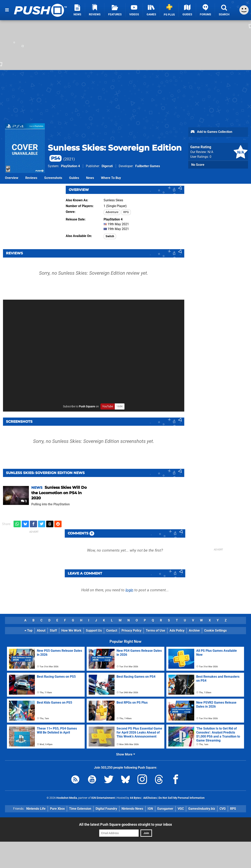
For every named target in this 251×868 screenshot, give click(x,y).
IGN (150, 809)
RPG (126, 212)
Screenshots (53, 178)
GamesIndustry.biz (202, 809)
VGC (181, 809)
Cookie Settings (215, 631)
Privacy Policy (131, 631)
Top (28, 631)
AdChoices (150, 798)
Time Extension (80, 809)
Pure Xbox (57, 809)
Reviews (31, 178)
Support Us (94, 631)
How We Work (71, 631)
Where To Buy (111, 178)
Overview (12, 178)
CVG (223, 809)
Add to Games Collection (211, 132)
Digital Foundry (106, 809)
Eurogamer (165, 809)
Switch (110, 236)
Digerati (107, 166)
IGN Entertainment (103, 798)
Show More (126, 754)
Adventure (112, 212)
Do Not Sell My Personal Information (182, 798)
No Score (198, 165)
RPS (233, 809)
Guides (74, 178)
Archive (194, 631)
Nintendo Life (36, 809)
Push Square (87, 406)
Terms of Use (155, 631)
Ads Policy (177, 631)
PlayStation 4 (70, 166)
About (41, 631)
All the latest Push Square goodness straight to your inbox (125, 824)
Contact (112, 631)
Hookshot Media (67, 798)
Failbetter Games (148, 166)
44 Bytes (135, 798)
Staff (53, 631)
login (129, 590)
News (90, 178)
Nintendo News (132, 809)
